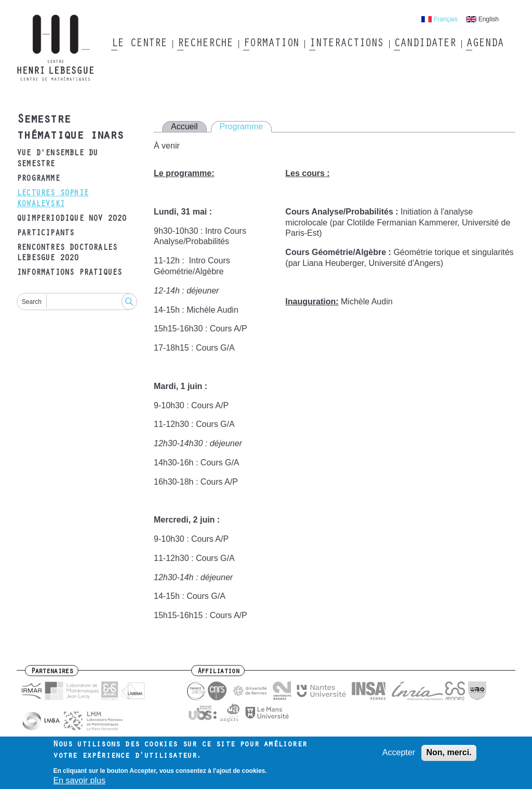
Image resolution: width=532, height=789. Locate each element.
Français (446, 19)
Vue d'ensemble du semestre (57, 159)
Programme (38, 179)
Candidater (425, 44)
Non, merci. (449, 756)
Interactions (346, 44)
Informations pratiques (69, 273)
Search (32, 302)
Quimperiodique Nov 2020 (72, 219)
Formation (271, 44)
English (489, 19)
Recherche (205, 44)
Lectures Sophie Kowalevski (52, 199)
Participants (45, 234)
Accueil (184, 126)
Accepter (399, 756)
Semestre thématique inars (70, 129)
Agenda (484, 44)
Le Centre (139, 44)
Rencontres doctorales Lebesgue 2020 (67, 254)
